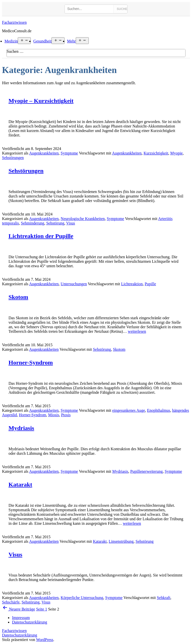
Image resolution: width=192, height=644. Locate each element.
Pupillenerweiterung (146, 471)
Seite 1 (41, 609)
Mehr (71, 41)
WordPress (45, 640)
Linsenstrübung (121, 541)
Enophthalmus (158, 410)
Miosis (54, 415)
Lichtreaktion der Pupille (41, 236)
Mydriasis (21, 428)
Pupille (150, 284)
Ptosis (66, 415)
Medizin (11, 41)
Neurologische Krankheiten (83, 219)
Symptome (69, 153)
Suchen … (15, 51)
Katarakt (20, 484)
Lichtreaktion (132, 284)
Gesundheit (42, 41)
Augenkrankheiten (44, 153)
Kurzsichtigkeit (156, 153)
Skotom (18, 297)
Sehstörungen (13, 158)
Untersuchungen (74, 284)
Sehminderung (33, 223)
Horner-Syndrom (31, 362)
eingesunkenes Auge (129, 410)
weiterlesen (137, 331)
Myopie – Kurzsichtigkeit (41, 101)
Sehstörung (55, 223)
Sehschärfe (11, 602)
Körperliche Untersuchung (82, 598)
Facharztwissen (14, 22)
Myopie (176, 153)
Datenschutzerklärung (19, 635)
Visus (71, 223)
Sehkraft (163, 598)
